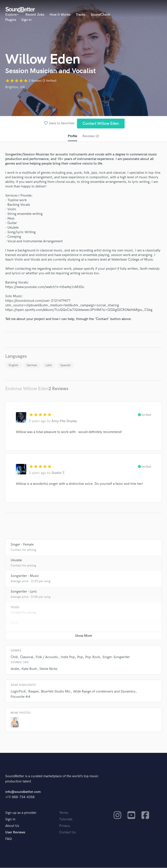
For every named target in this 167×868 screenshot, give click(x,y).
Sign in (26, 20)
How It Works (60, 15)
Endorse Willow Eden (27, 389)
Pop (80, 657)
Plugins (11, 20)
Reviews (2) (91, 136)
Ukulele (16, 560)
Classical (27, 657)
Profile (73, 136)
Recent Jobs (35, 15)
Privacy (65, 826)
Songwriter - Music (25, 576)
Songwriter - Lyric (24, 592)
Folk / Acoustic (47, 657)
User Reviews (15, 833)
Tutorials (66, 820)
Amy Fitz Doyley (64, 421)
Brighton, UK (15, 87)
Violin (15, 608)
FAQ (8, 839)
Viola (14, 623)
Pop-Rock (93, 657)
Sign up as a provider (21, 813)
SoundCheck (100, 15)
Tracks (81, 15)
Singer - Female (22, 545)
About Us (12, 826)
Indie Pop (68, 657)
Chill (14, 657)
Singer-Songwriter (116, 657)
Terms (64, 813)
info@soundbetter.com (23, 792)
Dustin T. (58, 473)
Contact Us (68, 833)
